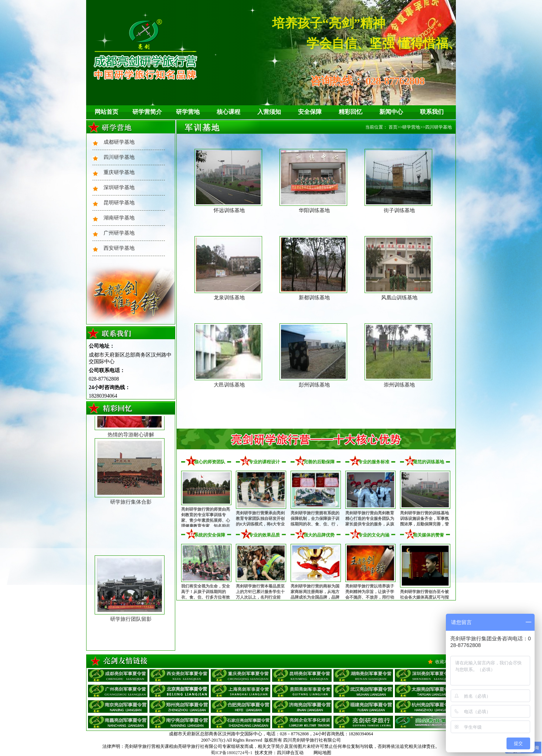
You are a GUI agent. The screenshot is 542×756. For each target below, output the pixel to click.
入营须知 (269, 112)
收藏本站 (444, 662)
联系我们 (432, 112)
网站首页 (106, 112)
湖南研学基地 (119, 218)
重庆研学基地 (119, 172)
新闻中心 (391, 112)
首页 (393, 127)
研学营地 (188, 112)
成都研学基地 (119, 142)
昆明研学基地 (119, 203)
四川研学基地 (119, 157)
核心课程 (228, 112)
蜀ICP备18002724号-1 (232, 753)
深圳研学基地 (119, 188)
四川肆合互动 (290, 753)
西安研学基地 (119, 248)
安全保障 (310, 112)
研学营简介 (147, 112)
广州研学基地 (119, 233)
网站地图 (322, 753)
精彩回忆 (350, 112)
